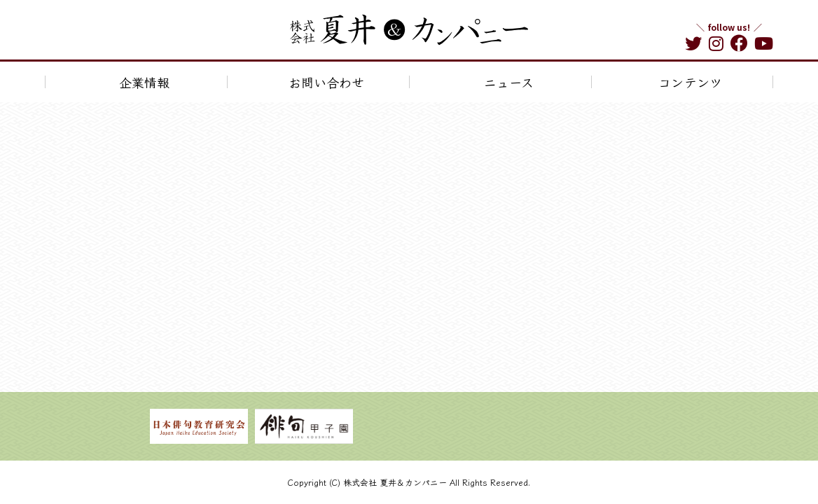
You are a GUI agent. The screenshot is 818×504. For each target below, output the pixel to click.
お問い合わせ (326, 82)
